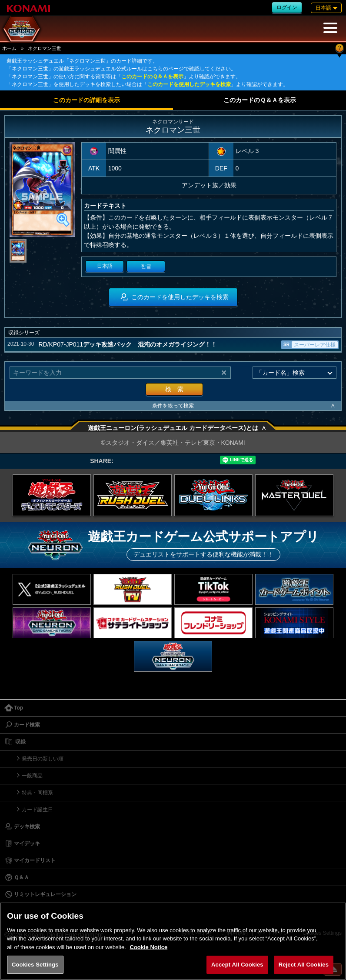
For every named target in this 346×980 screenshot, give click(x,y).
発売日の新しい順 (43, 759)
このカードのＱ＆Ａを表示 (152, 77)
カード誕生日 (37, 810)
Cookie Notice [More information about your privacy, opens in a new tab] (149, 947)
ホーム (9, 48)
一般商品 (32, 776)
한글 (146, 266)
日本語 (105, 266)
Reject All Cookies (304, 965)
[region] (173, 941)
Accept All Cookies (237, 965)
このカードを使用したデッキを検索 (189, 84)
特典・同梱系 (37, 793)
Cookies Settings (35, 965)
